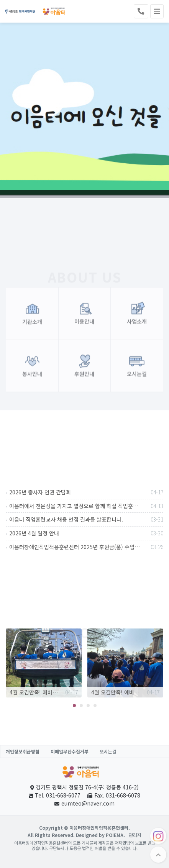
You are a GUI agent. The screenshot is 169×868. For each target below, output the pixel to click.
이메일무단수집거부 (70, 751)
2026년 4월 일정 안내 (86, 533)
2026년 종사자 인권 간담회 (86, 492)
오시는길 (108, 751)
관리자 (135, 835)
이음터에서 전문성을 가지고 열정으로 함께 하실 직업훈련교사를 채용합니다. (86, 506)
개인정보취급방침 (23, 751)
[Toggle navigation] (157, 11)
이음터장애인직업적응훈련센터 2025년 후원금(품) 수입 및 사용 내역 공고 (86, 547)
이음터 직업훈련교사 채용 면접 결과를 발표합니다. (86, 519)
